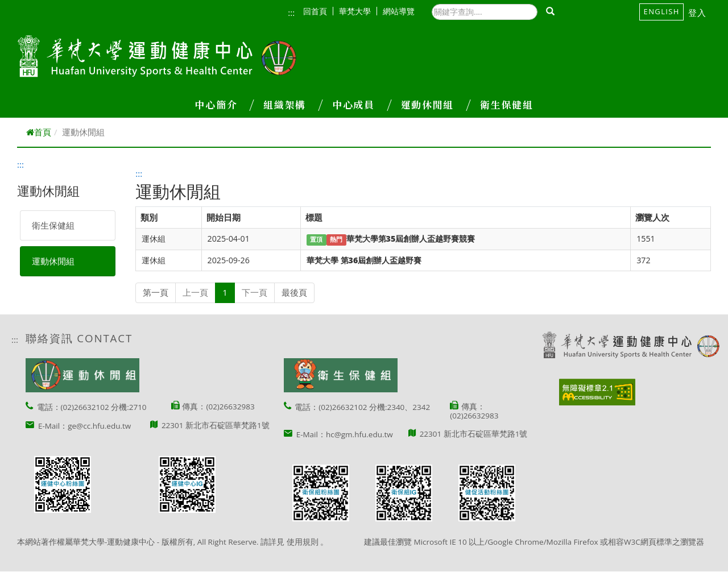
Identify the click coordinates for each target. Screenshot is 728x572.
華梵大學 (358, 11)
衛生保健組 (506, 105)
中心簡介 (224, 105)
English (662, 11)
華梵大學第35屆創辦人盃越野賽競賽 (411, 239)
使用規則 (303, 542)
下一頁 (255, 292)
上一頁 (195, 292)
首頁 (39, 132)
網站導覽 (399, 11)
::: (291, 13)
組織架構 (293, 105)
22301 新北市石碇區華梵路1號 (216, 425)
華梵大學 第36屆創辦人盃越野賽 (364, 260)
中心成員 (362, 105)
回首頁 (318, 11)
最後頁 (294, 292)
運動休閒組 (436, 105)
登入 (698, 13)
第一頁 (156, 292)
